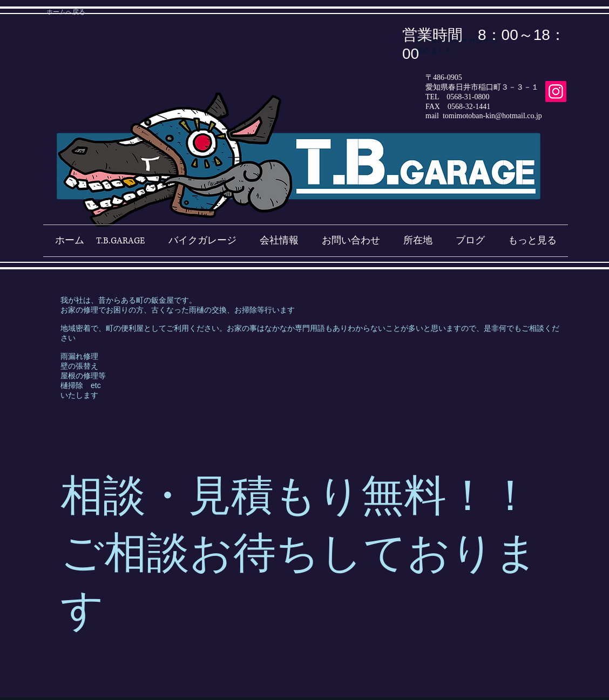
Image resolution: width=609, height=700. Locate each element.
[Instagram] (556, 91)
